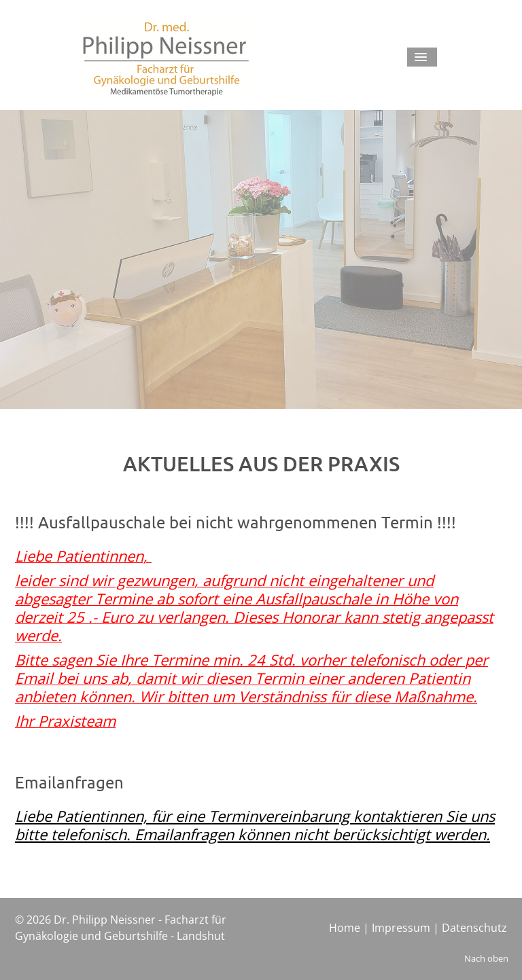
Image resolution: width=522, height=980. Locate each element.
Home (345, 928)
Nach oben (486, 958)
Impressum (401, 928)
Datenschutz (474, 928)
